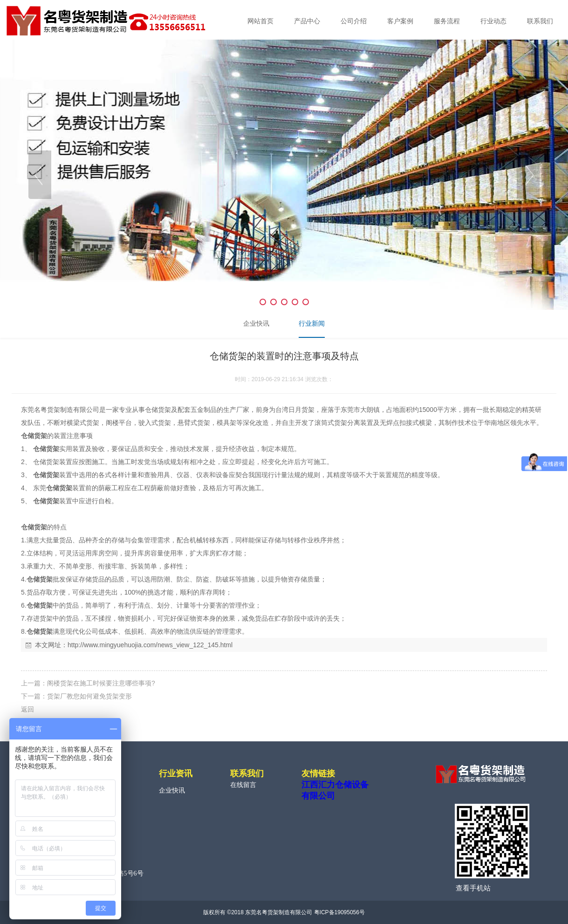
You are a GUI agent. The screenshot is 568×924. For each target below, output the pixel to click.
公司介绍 (354, 21)
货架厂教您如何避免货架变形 (89, 696)
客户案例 (400, 21)
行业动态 (493, 21)
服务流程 (447, 21)
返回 (27, 709)
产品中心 (307, 21)
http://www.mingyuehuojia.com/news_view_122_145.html (150, 645)
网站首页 (260, 21)
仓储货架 (34, 436)
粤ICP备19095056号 (339, 912)
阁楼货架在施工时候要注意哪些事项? (101, 683)
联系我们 (540, 21)
